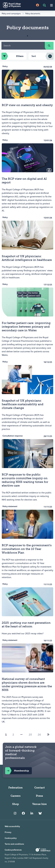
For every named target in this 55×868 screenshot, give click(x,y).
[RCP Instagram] (15, 813)
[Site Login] (37, 5)
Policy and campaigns (11, 13)
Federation (16, 788)
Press (39, 796)
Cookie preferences (13, 850)
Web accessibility (12, 826)
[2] (48, 735)
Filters (12, 56)
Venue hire (39, 804)
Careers (16, 796)
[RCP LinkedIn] (32, 813)
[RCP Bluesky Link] (40, 813)
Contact (40, 788)
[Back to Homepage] (14, 5)
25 (30, 735)
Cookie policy (11, 838)
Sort (34, 56)
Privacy (8, 832)
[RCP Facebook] (23, 813)
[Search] (23, 46)
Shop (16, 804)
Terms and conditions (14, 844)
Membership (17, 771)
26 (39, 735)
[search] (49, 46)
